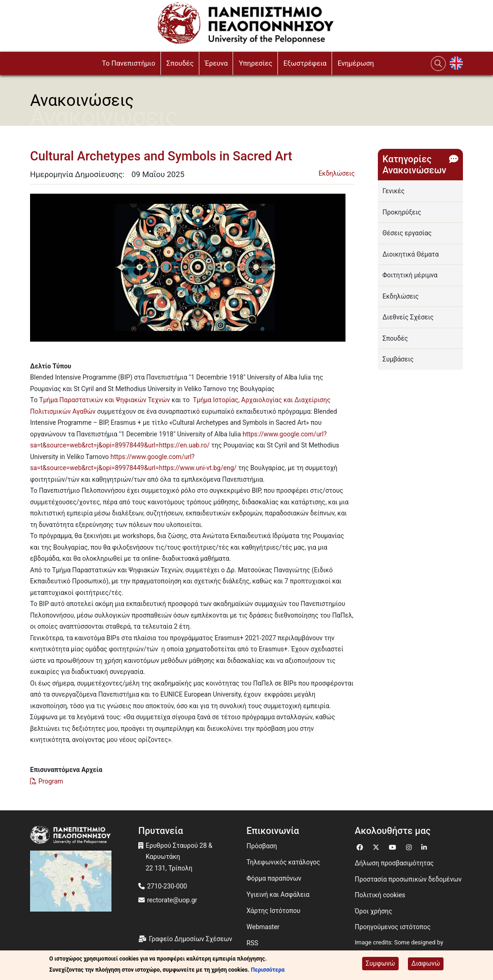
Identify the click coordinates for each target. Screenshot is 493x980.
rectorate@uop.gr (172, 900)
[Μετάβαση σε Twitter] (377, 846)
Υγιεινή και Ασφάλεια (278, 894)
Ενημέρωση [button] (356, 63)
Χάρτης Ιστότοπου (273, 911)
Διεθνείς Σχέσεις (408, 317)
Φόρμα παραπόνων (274, 878)
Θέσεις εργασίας (407, 233)
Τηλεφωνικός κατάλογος (283, 862)
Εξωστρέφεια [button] (305, 63)
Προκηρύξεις (402, 212)
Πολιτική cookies (380, 895)
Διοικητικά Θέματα (411, 254)
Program (51, 781)
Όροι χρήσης (373, 911)
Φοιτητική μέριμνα (410, 275)
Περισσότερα (268, 970)
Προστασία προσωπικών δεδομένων (408, 879)
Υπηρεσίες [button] (255, 63)
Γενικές (394, 191)
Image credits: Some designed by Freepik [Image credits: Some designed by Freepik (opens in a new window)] (399, 948)
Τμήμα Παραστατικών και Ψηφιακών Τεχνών (105, 400)
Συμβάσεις (398, 359)
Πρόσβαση (262, 846)
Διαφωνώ (426, 963)
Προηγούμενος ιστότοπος (393, 927)
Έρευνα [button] (216, 63)
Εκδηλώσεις (337, 173)
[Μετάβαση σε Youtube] (394, 846)
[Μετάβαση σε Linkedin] (425, 846)
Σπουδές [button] (180, 63)
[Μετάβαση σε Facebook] (361, 846)
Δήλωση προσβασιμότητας (394, 863)
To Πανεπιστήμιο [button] (129, 63)
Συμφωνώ (380, 963)
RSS (252, 943)
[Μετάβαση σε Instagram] (410, 846)
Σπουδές (395, 338)
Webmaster (263, 927)
